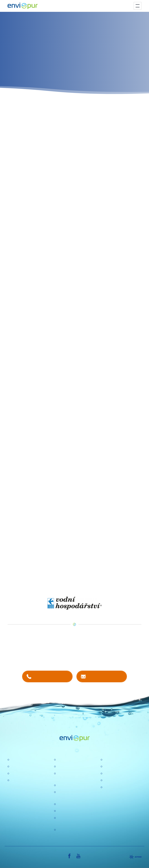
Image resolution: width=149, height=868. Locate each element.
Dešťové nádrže (22, 780)
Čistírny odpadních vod (26, 760)
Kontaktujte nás (105, 676)
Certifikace (111, 760)
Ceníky (108, 767)
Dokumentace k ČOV (118, 774)
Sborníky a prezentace (119, 780)
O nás (61, 760)
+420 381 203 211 (51, 676)
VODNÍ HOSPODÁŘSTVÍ (98, 590)
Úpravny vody (20, 767)
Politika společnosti (70, 785)
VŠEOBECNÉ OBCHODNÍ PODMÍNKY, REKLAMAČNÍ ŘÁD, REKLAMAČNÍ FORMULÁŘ (122, 797)
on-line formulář (126, 108)
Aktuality (63, 811)
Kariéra (62, 767)
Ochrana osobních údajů (74, 804)
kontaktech (48, 655)
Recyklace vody (21, 774)
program (73, 103)
